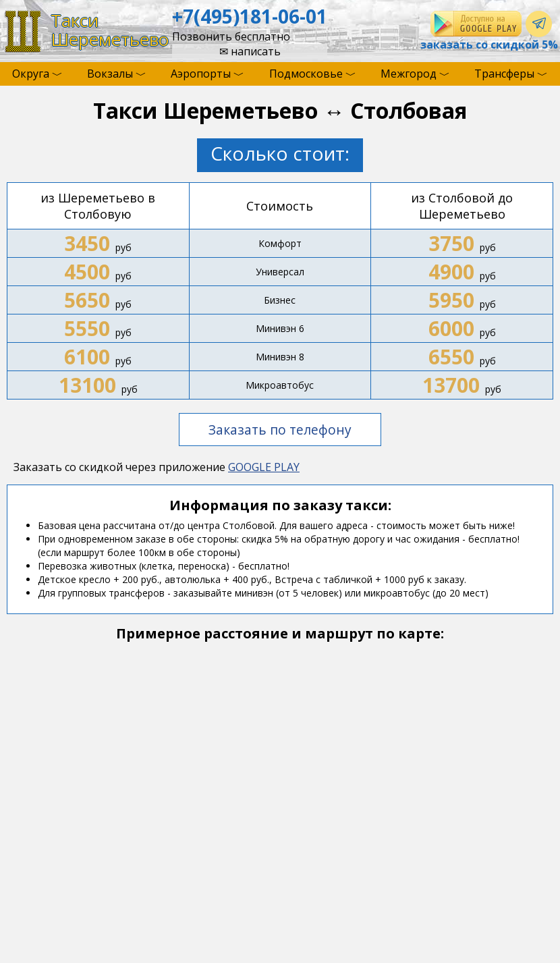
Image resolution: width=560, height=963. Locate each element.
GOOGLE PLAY (264, 467)
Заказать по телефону (280, 430)
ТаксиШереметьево (110, 30)
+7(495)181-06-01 (250, 16)
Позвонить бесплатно (231, 36)
